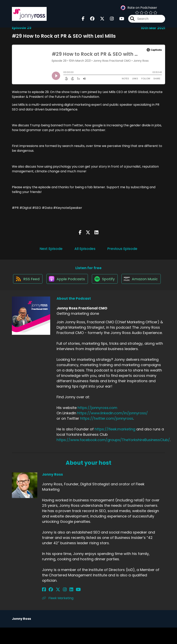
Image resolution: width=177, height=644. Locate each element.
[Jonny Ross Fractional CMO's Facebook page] (83, 20)
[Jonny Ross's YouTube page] (69, 606)
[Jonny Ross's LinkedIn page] (63, 606)
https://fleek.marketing (115, 446)
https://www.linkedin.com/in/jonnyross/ (113, 429)
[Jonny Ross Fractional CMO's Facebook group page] (90, 20)
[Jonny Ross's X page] (54, 606)
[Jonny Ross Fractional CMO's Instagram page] (109, 20)
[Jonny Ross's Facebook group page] (49, 606)
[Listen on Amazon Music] (87, 295)
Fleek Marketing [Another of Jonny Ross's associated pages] (58, 615)
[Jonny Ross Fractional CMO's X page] (100, 20)
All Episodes (85, 249)
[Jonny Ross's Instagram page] (59, 606)
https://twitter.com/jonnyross (107, 435)
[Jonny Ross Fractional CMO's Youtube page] (119, 20)
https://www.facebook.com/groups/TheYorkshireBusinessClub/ (113, 456)
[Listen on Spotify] (127, 281)
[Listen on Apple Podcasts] (88, 281)
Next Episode (51, 249)
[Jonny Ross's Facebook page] (44, 606)
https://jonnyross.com (97, 424)
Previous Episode (122, 249)
